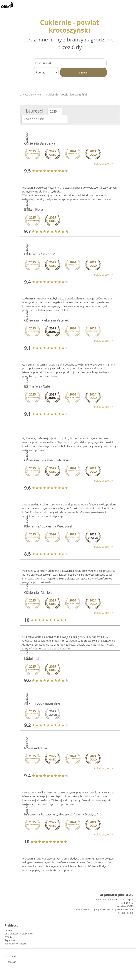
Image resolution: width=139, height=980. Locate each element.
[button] (68, 164)
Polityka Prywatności (15, 944)
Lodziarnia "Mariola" (40, 254)
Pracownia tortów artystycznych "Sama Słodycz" (61, 814)
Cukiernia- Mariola (38, 592)
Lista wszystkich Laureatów (19, 934)
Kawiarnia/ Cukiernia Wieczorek (49, 526)
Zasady (8, 937)
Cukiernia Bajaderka (40, 143)
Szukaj (83, 72)
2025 (54, 111)
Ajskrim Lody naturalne (42, 703)
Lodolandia (33, 659)
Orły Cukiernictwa (30, 94)
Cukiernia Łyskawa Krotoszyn (47, 460)
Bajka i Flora (34, 209)
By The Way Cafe (37, 386)
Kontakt (12, 962)
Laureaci (9, 930)
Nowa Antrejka (36, 748)
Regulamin (10, 940)
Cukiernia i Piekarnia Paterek (46, 320)
